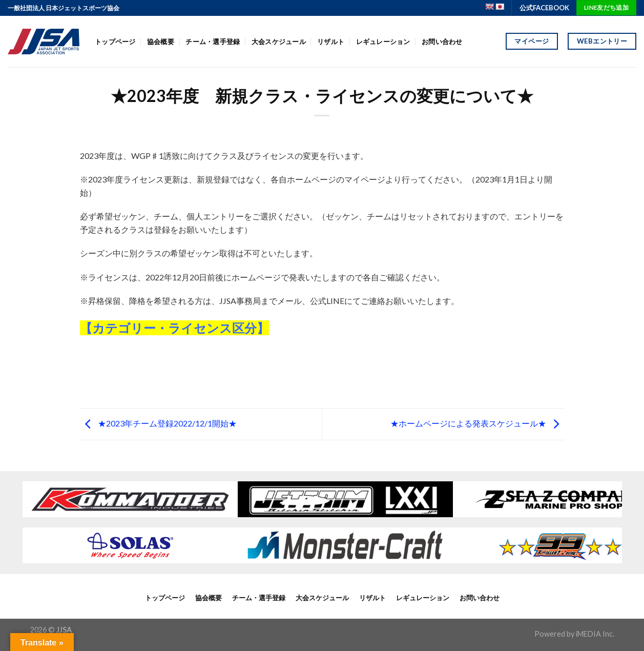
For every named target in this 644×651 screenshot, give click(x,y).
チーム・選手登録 (213, 42)
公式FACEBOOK (544, 8)
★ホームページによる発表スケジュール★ (477, 423)
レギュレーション (383, 42)
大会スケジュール (279, 42)
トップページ (115, 42)
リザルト (331, 42)
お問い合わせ (442, 42)
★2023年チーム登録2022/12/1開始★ (158, 423)
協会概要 (161, 42)
